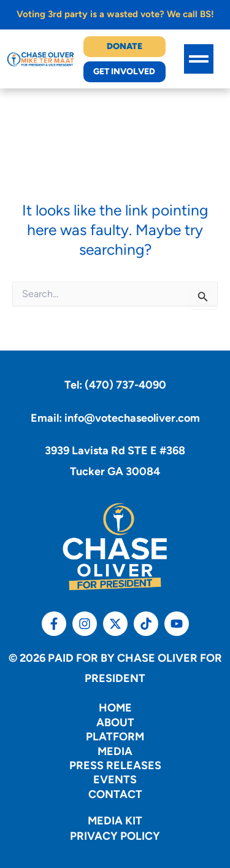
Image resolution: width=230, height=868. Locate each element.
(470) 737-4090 (125, 385)
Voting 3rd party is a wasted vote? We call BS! (115, 14)
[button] (199, 59)
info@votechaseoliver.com (132, 418)
